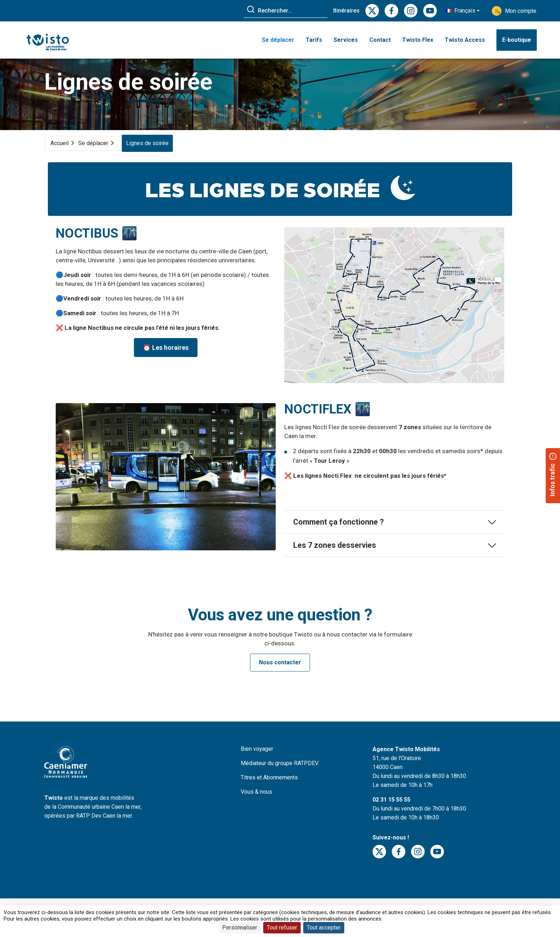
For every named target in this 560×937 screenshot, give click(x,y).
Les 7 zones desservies (394, 562)
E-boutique (517, 42)
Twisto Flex (418, 42)
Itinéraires (346, 11)
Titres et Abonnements (269, 796)
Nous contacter (280, 681)
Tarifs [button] (314, 42)
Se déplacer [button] (278, 42)
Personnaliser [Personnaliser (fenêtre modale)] (240, 928)
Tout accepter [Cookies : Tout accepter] (324, 928)
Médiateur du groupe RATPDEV (280, 781)
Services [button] (346, 42)
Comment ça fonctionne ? (394, 538)
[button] (463, 11)
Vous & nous (256, 810)
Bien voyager (257, 767)
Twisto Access (465, 42)
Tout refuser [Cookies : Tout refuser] (282, 928)
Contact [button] (380, 42)
